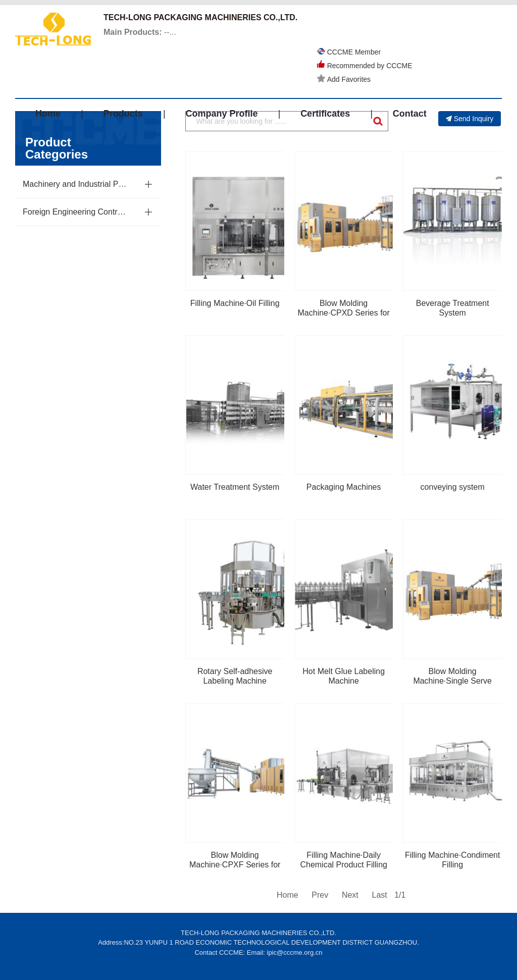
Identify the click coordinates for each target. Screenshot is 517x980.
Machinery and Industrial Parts (75, 184)
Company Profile (221, 114)
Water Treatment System (235, 487)
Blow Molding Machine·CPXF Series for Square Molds (235, 865)
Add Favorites (344, 79)
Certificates (325, 114)
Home (48, 114)
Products (123, 114)
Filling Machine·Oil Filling (235, 303)
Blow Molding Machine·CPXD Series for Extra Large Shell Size (344, 313)
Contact (410, 114)
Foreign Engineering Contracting (75, 212)
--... (140, 32)
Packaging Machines (344, 487)
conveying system (453, 487)
